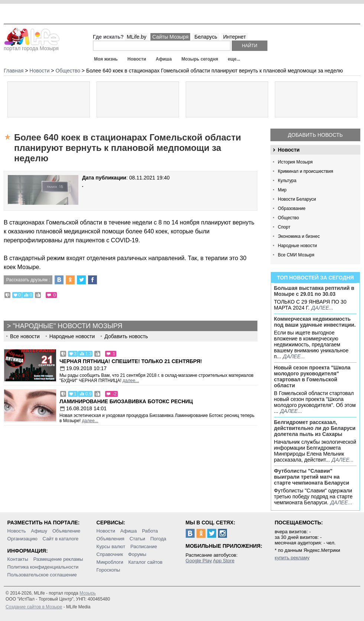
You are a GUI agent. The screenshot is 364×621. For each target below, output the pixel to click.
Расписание (144, 546)
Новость (17, 531)
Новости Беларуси (297, 199)
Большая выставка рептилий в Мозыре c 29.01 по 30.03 (314, 291)
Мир (282, 190)
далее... (322, 308)
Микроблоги (110, 562)
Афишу (39, 531)
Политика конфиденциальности (43, 567)
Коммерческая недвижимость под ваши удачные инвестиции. (315, 322)
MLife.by (136, 37)
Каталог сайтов (146, 562)
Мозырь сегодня (200, 59)
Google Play (199, 561)
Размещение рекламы (58, 559)
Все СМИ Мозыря (296, 255)
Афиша (164, 59)
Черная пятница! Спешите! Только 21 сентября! (131, 361)
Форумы (137, 554)
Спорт (284, 227)
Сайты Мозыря (170, 37)
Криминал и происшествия (305, 171)
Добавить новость (315, 135)
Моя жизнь (106, 59)
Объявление (66, 531)
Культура (287, 181)
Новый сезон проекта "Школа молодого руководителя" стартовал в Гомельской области (312, 376)
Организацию (22, 539)
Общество (288, 218)
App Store (224, 561)
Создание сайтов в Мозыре (34, 607)
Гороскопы (108, 570)
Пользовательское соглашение (42, 575)
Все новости (25, 336)
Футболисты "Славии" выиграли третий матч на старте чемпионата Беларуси (312, 477)
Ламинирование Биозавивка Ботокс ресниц (126, 401)
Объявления (110, 539)
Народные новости (297, 246)
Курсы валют (111, 546)
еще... (234, 59)
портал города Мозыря (32, 46)
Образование (292, 208)
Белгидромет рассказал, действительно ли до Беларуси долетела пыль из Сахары (315, 428)
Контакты (18, 559)
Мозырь (88, 593)
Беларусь (206, 37)
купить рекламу (292, 558)
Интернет (235, 37)
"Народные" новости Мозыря (67, 326)
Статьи (137, 539)
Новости (137, 59)
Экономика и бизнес (299, 236)
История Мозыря (295, 162)
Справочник (110, 554)
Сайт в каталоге (61, 539)
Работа (150, 531)
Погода (158, 539)
